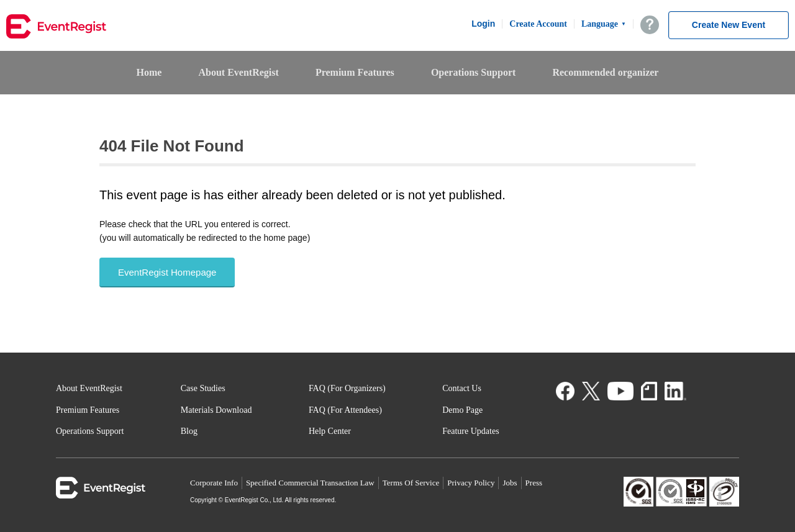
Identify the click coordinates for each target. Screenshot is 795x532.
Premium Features (355, 72)
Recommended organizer (605, 72)
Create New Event (729, 25)
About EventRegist (238, 72)
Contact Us (462, 388)
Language (604, 24)
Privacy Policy (471, 483)
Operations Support (473, 72)
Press (534, 483)
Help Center (330, 431)
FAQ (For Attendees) (345, 410)
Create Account (538, 24)
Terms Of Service (411, 483)
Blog (189, 431)
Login (483, 24)
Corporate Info (214, 483)
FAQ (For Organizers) (347, 388)
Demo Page (462, 410)
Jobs (510, 483)
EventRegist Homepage (167, 272)
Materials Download (216, 410)
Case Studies (203, 388)
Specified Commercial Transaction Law (310, 483)
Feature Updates (470, 431)
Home (149, 72)
